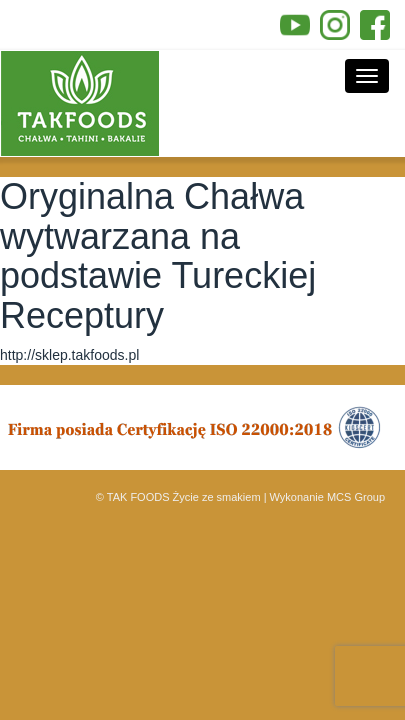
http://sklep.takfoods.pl (69, 355)
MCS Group (356, 497)
